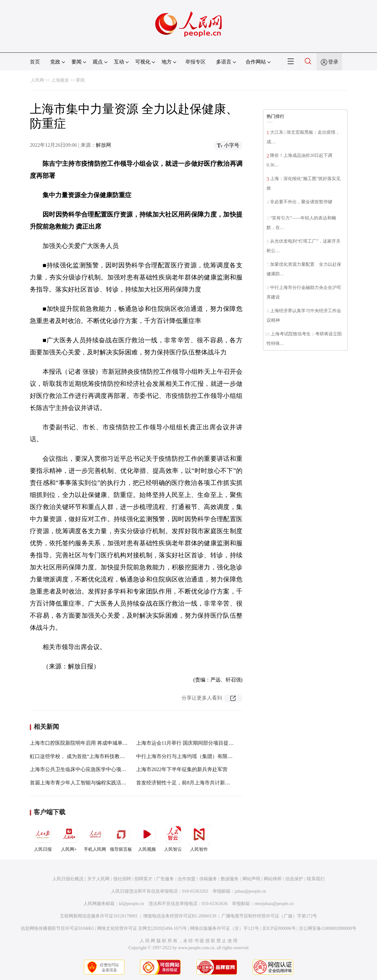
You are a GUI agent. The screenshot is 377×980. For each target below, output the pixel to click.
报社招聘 (122, 879)
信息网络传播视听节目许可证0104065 (57, 928)
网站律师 (273, 879)
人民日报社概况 (68, 879)
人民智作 (199, 837)
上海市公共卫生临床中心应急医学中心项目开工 (83, 769)
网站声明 (251, 879)
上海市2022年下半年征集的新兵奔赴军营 (182, 769)
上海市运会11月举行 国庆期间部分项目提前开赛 (190, 743)
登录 (333, 62)
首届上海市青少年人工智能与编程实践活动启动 (83, 783)
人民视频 (147, 837)
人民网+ (69, 837)
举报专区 (195, 62)
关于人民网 (98, 879)
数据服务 (230, 879)
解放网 (103, 145)
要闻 (80, 80)
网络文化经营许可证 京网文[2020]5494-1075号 (142, 928)
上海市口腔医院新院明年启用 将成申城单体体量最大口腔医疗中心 (104, 743)
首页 (35, 62)
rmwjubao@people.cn (274, 904)
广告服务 (165, 879)
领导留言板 (121, 837)
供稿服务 (208, 879)
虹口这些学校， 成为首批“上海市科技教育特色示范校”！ (94, 756)
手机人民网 (95, 837)
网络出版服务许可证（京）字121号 (225, 928)
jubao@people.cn (250, 891)
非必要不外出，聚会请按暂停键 (301, 202)
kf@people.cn (132, 904)
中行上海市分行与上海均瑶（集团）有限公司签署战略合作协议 (207, 756)
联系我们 (316, 879)
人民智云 (173, 837)
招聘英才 (143, 879)
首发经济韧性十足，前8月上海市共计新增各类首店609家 (200, 783)
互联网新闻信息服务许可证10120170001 (99, 916)
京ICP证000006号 (279, 928)
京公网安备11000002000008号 (328, 928)
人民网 (37, 80)
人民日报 (43, 837)
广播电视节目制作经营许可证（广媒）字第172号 (269, 916)
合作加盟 (187, 879)
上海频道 (60, 80)
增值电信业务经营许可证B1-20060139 (180, 916)
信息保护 (294, 879)
